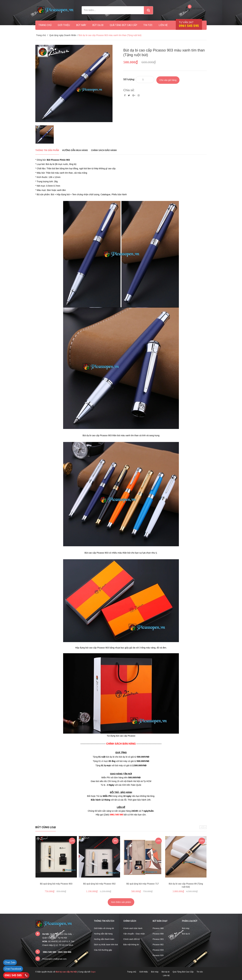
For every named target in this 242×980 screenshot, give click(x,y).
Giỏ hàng (197, 9)
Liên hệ (163, 25)
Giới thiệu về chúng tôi (104, 928)
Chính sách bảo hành (133, 928)
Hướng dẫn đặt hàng (103, 934)
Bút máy (81, 25)
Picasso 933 (158, 950)
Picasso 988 (158, 928)
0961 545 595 (13, 975)
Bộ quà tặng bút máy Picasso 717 (143, 884)
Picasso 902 (158, 945)
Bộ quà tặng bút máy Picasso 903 (56, 884)
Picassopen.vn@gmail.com (54, 959)
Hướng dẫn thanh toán (104, 939)
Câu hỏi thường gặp (103, 950)
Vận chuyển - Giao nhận (134, 934)
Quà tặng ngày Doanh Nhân (63, 35)
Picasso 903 (158, 939)
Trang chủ (45, 25)
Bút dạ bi (98, 25)
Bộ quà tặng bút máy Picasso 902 (99, 884)
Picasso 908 (158, 934)
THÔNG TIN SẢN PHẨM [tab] (47, 150)
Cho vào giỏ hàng (168, 79)
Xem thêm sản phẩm (121, 902)
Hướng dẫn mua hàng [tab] (75, 150)
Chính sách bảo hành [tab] (104, 150)
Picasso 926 (158, 955)
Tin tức (148, 25)
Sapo (93, 972)
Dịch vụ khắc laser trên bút (106, 945)
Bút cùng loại (46, 827)
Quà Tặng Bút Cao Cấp (123, 25)
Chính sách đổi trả (131, 939)
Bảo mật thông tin (131, 945)
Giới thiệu (64, 25)
